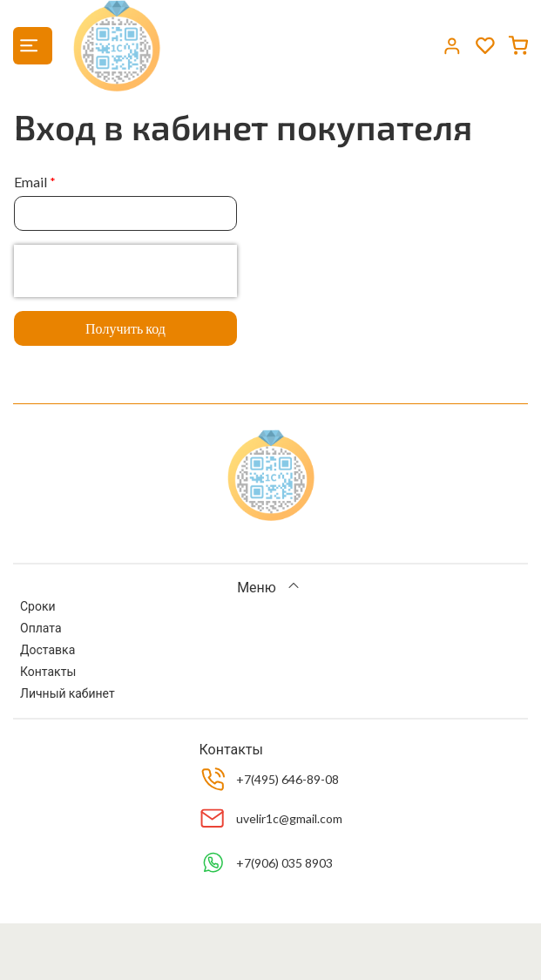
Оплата (41, 628)
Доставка (47, 649)
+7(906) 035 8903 (284, 863)
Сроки (38, 606)
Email (30, 182)
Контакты (48, 671)
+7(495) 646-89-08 (287, 779)
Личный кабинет (68, 693)
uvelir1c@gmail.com (289, 818)
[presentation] (125, 271)
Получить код (125, 328)
